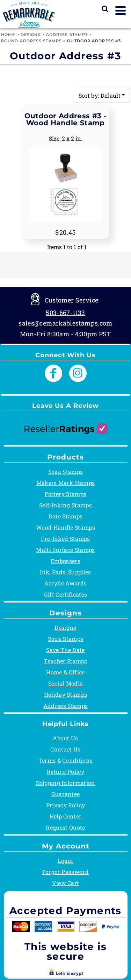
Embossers (65, 561)
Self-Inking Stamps (65, 505)
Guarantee (66, 794)
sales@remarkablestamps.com (65, 323)
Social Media (66, 683)
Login (65, 861)
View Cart (66, 883)
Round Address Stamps (31, 41)
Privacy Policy (65, 805)
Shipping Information (65, 783)
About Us (65, 738)
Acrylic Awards (65, 583)
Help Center (66, 816)
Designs (31, 35)
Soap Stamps (66, 472)
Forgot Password (65, 872)
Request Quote (65, 827)
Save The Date (65, 650)
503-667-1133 (65, 313)
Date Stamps (66, 516)
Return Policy (65, 772)
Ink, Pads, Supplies (65, 572)
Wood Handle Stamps (65, 527)
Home (8, 35)
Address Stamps (67, 35)
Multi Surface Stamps (65, 550)
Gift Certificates (65, 594)
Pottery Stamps (65, 494)
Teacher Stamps (65, 661)
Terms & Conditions (66, 760)
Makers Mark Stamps (66, 483)
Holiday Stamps (65, 694)
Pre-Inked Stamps (65, 538)
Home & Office (65, 672)
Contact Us (65, 749)
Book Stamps (66, 639)
